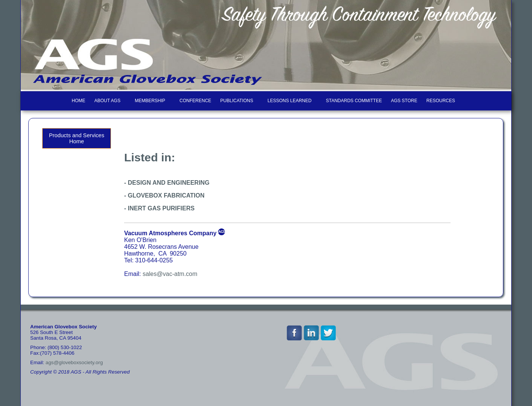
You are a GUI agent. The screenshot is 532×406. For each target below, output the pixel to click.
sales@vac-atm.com (170, 274)
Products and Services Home (77, 138)
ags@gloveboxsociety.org (74, 362)
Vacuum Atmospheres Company (170, 233)
